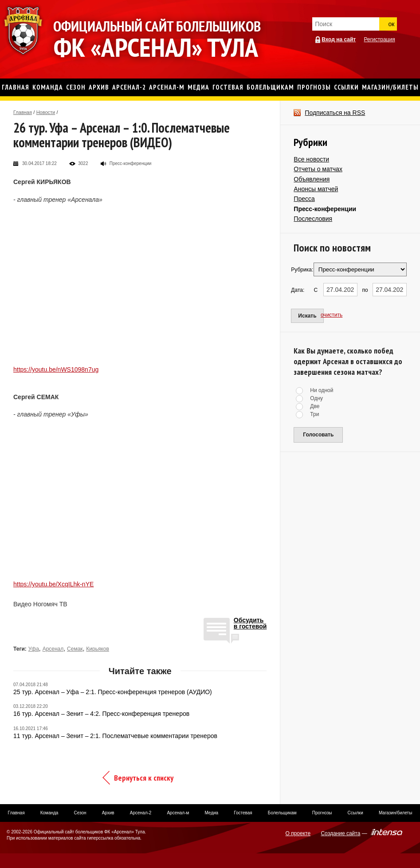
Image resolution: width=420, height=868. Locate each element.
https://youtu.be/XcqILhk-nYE (53, 584)
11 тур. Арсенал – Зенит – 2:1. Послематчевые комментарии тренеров (115, 736)
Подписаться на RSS (335, 113)
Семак (75, 649)
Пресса (304, 199)
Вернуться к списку (144, 778)
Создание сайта (340, 833)
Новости (46, 112)
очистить (332, 315)
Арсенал (53, 649)
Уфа (34, 649)
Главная (23, 112)
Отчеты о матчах (318, 169)
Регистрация (379, 39)
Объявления (312, 179)
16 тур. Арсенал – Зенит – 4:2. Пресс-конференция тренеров (101, 714)
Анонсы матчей (316, 189)
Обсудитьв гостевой (250, 623)
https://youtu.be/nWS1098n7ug (56, 369)
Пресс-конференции (325, 209)
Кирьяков (98, 649)
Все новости (311, 159)
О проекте (298, 833)
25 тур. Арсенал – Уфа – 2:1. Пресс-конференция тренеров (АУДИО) (113, 692)
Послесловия (313, 219)
